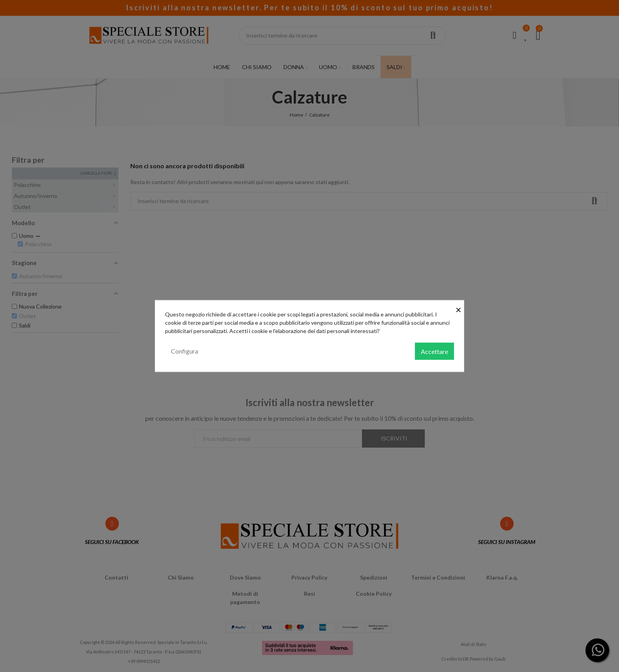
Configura (185, 351)
